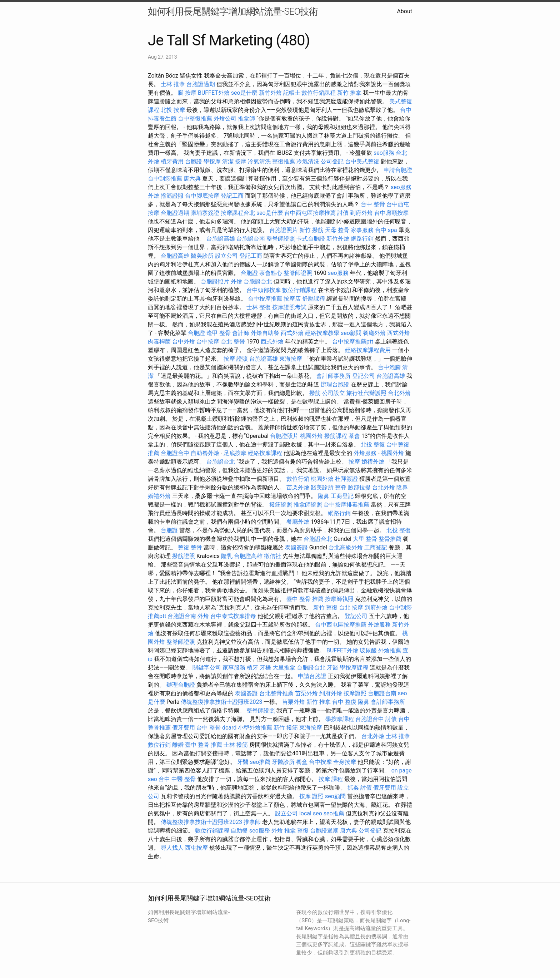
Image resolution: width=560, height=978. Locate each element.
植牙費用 (172, 161)
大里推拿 (284, 668)
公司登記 (332, 161)
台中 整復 (344, 702)
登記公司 (364, 376)
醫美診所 (202, 256)
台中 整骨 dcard (216, 728)
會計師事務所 (334, 376)
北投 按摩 (173, 110)
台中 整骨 (373, 204)
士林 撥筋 (236, 745)
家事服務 (362, 230)
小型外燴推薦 (255, 728)
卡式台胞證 (311, 239)
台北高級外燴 (346, 547)
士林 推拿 (173, 84)
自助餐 (239, 831)
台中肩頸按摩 (391, 213)
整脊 (341, 487)
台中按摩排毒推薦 (346, 505)
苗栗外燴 (298, 487)
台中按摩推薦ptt (353, 342)
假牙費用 (184, 728)
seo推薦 (260, 762)
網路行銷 (362, 239)
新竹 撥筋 (311, 230)
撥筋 (315, 393)
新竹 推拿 (349, 93)
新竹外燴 (270, 93)
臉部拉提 (359, 487)
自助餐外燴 (205, 453)
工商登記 (342, 496)
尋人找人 (172, 848)
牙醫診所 (283, 762)
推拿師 (246, 118)
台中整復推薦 (195, 118)
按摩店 (292, 299)
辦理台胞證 (335, 384)
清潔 (228, 161)
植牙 (252, 668)
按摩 (241, 161)
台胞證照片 (284, 230)
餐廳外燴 (374, 333)
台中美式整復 (362, 161)
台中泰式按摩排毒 (233, 616)
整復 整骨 (190, 547)
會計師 (241, 333)
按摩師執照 (339, 599)
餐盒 (302, 762)
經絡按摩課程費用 (368, 350)
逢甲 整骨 (219, 333)
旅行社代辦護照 (366, 393)
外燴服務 (365, 453)
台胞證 (194, 161)
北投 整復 (373, 444)
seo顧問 (351, 333)
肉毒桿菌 (159, 342)
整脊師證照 (281, 239)
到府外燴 (361, 213)
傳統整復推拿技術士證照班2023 (221, 702)
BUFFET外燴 (214, 93)
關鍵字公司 (207, 668)
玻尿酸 (368, 650)
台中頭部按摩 (264, 290)
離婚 (178, 745)
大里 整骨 (365, 539)
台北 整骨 (233, 342)
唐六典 (192, 179)
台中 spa (386, 230)
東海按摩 (291, 359)
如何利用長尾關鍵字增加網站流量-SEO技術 (233, 11)
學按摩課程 (354, 668)
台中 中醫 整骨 (177, 779)
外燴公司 (225, 118)
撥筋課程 (336, 436)
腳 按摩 (187, 93)
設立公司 (226, 256)
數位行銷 (298, 479)
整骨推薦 (390, 539)
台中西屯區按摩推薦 (310, 213)
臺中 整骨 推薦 (305, 599)
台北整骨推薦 (276, 693)
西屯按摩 (196, 848)
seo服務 (384, 153)
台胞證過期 (201, 84)
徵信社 (272, 556)
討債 (343, 213)
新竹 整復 (325, 607)
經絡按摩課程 (265, 453)
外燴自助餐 (265, 333)
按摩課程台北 (238, 213)
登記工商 (232, 196)
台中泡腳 (389, 367)
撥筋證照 (172, 196)
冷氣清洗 (259, 161)
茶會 (354, 436)
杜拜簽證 (346, 479)
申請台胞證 (398, 170)
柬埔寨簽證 (205, 213)
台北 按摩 (351, 607)
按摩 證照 (236, 359)
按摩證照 (355, 693)
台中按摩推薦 (265, 299)
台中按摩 (208, 342)
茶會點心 (271, 273)
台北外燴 (399, 393)
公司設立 (334, 393)
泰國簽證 (296, 547)
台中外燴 (184, 342)
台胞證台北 (258, 281)
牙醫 (332, 668)
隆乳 (227, 556)
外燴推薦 (390, 650)
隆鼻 (402, 487)
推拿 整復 (296, 831)
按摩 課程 (331, 779)
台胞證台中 (175, 453)
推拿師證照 (308, 505)
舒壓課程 (314, 299)
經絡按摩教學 (322, 333)
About (404, 11)
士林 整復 (259, 307)
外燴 (154, 196)
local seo (311, 813)
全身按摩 (345, 762)
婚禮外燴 (373, 462)
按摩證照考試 (289, 307)
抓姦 (353, 788)
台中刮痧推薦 (165, 179)
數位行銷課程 (319, 93)
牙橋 (265, 668)
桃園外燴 (311, 436)
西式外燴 (292, 333)
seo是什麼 (244, 93)
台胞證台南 (251, 239)
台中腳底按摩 (202, 196)
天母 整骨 (337, 230)
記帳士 (292, 93)
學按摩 (212, 161)
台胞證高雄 (221, 239)
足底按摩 (235, 453)
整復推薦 (284, 161)
